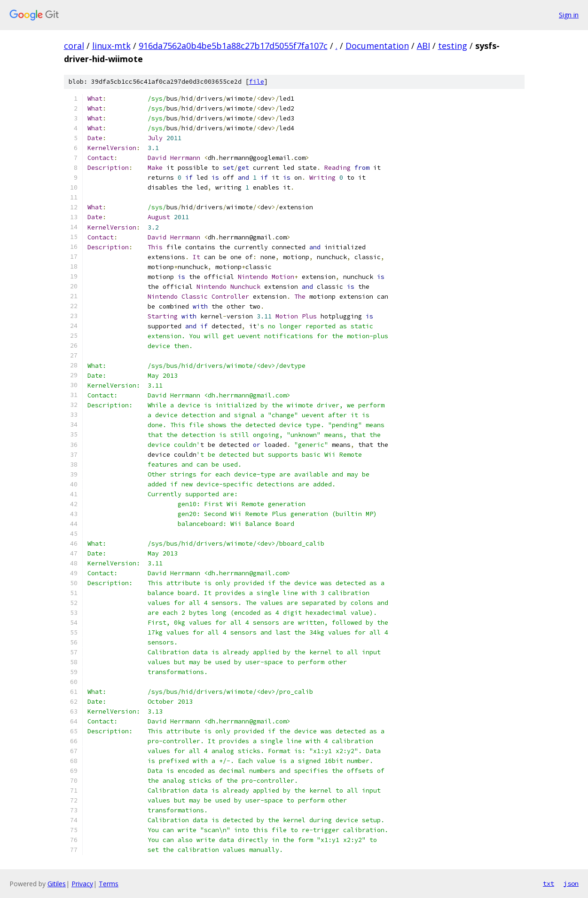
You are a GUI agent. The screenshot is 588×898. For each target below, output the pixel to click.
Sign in (569, 15)
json (571, 883)
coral (74, 46)
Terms (109, 884)
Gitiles (57, 884)
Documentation (377, 46)
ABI (423, 46)
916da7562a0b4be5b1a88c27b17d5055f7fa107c (233, 46)
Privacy (82, 884)
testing (453, 46)
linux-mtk (111, 46)
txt (549, 883)
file (257, 82)
